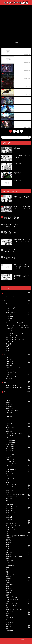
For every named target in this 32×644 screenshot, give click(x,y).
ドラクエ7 (10, 319)
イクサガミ (18, 366)
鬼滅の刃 (18, 626)
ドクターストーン (18, 470)
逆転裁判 (18, 344)
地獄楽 (18, 546)
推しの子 (18, 570)
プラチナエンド (18, 493)
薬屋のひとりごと (18, 607)
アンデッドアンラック (18, 411)
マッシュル (18, 502)
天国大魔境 (18, 553)
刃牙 (18, 532)
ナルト (18, 476)
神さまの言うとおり (18, 597)
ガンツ (18, 421)
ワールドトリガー (18, 513)
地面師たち (18, 374)
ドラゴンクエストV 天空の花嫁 (18, 323)
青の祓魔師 (18, 624)
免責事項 (22, 640)
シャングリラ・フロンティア (18, 434)
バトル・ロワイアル (18, 480)
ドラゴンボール (18, 472)
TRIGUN (18, 402)
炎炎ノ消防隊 (18, 585)
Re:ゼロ (18, 400)
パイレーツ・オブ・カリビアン (18, 388)
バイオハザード (18, 331)
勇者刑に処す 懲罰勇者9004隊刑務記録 (18, 536)
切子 (18, 534)
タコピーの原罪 (18, 455)
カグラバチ (18, 417)
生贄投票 (18, 589)
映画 (17, 382)
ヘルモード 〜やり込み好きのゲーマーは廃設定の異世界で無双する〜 (18, 495)
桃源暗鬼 (18, 580)
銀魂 (18, 620)
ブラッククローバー (18, 486)
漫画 (17, 392)
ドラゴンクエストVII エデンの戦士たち (18, 325)
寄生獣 (18, 559)
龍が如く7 (18, 350)
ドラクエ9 (10, 321)
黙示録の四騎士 (18, 630)
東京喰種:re (18, 578)
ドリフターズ (18, 474)
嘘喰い (18, 544)
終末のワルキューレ (18, 603)
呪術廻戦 (18, 538)
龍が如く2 (18, 348)
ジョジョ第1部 (11, 440)
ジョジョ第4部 (18, 447)
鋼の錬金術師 (18, 622)
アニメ (17, 293)
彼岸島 (18, 563)
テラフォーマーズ (18, 463)
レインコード (18, 342)
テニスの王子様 (18, 461)
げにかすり (18, 404)
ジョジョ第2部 (11, 442)
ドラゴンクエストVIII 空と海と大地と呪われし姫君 (18, 328)
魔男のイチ (18, 628)
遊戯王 (18, 616)
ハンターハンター (18, 478)
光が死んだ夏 (18, 528)
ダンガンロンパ (18, 312)
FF (18, 304)
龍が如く (18, 346)
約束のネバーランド (18, 601)
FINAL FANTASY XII (18, 306)
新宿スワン (18, 572)
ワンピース (18, 511)
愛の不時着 (18, 378)
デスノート (18, 465)
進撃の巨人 (18, 614)
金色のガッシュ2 (18, 618)
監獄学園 (18, 593)
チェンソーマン (18, 459)
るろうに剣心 (18, 409)
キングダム (18, 423)
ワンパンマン (18, 509)
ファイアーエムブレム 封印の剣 (18, 340)
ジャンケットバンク (18, 436)
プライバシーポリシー (13, 640)
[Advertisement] (16, 24)
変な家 (18, 548)
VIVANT (18, 358)
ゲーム (17, 301)
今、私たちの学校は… (18, 372)
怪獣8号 (18, 568)
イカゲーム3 (18, 364)
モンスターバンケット (18, 507)
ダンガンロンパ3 (18, 297)
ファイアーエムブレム (18, 338)
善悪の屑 (18, 542)
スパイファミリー (18, 451)
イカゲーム (18, 360)
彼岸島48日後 (11, 565)
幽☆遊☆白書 (18, 561)
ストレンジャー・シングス (18, 368)
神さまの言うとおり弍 (18, 599)
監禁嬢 (18, 595)
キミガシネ (18, 310)
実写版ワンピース (18, 376)
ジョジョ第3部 (18, 445)
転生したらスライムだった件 (18, 610)
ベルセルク (18, 498)
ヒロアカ (18, 482)
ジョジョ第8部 (18, 449)
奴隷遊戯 (18, 555)
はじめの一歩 (18, 407)
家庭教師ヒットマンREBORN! (18, 557)
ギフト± (18, 425)
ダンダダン (18, 457)
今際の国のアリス (18, 523)
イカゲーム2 (18, 362)
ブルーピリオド (18, 491)
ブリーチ (18, 488)
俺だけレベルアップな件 (18, 525)
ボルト (18, 500)
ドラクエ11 (11, 317)
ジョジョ (18, 438)
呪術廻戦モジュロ (18, 540)
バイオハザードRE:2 (13, 335)
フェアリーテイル (18, 484)
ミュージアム (18, 505)
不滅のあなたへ (18, 519)
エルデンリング (18, 308)
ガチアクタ (18, 419)
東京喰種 (18, 576)
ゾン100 (18, 453)
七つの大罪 (18, 517)
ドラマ (17, 354)
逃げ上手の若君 (18, 612)
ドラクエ (18, 314)
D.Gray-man (18, 394)
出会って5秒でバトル (18, 530)
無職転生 (18, 587)
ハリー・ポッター (18, 386)
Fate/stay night (18, 396)
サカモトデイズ (18, 429)
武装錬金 (18, 583)
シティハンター (18, 431)
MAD (18, 398)
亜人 (18, 521)
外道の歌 (18, 550)
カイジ (18, 415)
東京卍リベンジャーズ (18, 574)
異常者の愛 (18, 591)
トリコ (18, 468)
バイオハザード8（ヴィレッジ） (16, 333)
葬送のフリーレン (18, 605)
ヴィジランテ (18, 515)
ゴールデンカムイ (18, 427)
